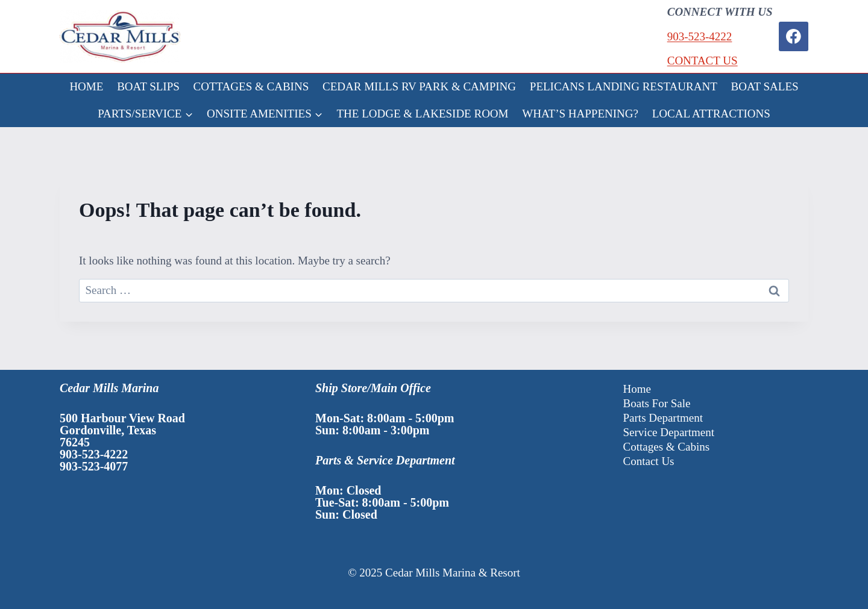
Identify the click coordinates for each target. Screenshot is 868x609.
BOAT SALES (765, 86)
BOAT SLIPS (148, 86)
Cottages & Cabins (667, 447)
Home (637, 389)
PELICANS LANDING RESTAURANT (624, 86)
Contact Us (649, 461)
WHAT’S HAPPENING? (580, 114)
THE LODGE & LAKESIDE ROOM (423, 114)
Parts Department (663, 418)
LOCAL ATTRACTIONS (711, 114)
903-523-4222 (700, 36)
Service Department (669, 432)
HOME (86, 86)
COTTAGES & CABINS (251, 86)
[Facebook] (794, 36)
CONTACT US (703, 61)
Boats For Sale (657, 403)
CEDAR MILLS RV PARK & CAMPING (419, 86)
